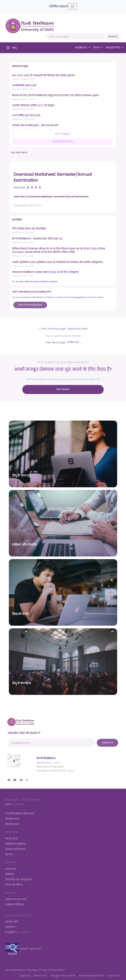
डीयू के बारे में (11, 837)
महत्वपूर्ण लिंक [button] (115, 48)
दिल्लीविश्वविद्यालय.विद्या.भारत (19, 812)
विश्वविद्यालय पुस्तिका (15, 842)
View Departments (62, 141)
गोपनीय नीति (11, 920)
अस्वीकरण (10, 925)
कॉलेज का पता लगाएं (16, 897)
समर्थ (8, 802)
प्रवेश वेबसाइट (63, 388)
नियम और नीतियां (14, 883)
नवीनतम (73, 342)
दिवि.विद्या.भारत (12, 817)
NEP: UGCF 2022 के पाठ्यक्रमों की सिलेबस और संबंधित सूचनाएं (43, 75)
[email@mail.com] (52, 741)
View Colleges (62, 134)
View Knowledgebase (30, 305)
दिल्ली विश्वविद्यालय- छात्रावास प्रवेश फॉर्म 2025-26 (37, 239)
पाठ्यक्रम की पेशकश (15, 847)
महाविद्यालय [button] (83, 48)
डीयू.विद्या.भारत (12, 822)
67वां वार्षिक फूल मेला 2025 (26, 115)
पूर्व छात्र (9, 852)
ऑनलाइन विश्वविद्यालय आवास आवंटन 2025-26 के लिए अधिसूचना (45, 272)
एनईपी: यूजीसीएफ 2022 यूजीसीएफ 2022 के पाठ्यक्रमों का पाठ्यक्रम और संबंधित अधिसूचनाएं (57, 262)
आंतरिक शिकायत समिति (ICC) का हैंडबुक (33, 105)
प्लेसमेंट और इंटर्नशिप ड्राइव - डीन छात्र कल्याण (35, 125)
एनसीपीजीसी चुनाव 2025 (24, 85)
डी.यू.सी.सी (10, 930)
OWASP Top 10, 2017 (24, 947)
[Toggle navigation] (72, 7)
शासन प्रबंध (11, 867)
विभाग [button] (98, 48)
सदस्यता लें (107, 741)
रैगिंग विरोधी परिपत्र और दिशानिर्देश (29, 229)
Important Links (77, 329)
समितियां (9, 872)
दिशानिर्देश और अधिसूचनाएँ (18, 878)
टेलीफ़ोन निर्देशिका (14, 903)
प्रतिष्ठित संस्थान (58, 6)
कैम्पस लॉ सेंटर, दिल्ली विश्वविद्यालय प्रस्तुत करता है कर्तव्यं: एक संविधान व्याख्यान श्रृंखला (55, 95)
